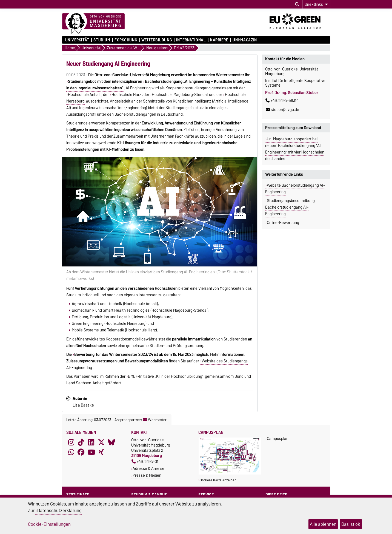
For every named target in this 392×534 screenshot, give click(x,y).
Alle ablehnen (323, 524)
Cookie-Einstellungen (49, 524)
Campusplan (278, 438)
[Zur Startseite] (93, 24)
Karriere (219, 40)
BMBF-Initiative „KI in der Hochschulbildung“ (166, 376)
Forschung (126, 40)
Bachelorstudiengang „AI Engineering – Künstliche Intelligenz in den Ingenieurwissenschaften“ (159, 85)
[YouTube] (91, 452)
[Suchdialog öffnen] (297, 4)
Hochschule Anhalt (84, 95)
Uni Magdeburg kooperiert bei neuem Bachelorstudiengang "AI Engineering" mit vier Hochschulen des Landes (295, 149)
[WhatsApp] (71, 452)
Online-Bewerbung (283, 223)
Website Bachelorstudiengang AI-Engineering (295, 189)
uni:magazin (245, 40)
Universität (77, 40)
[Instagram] (71, 442)
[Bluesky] (111, 442)
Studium (102, 40)
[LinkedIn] (91, 442)
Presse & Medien (147, 475)
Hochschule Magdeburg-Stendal (180, 95)
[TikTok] (81, 442)
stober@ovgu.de (282, 110)
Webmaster (155, 420)
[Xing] (101, 452)
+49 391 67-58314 (282, 101)
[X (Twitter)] (101, 442)
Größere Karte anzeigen (218, 480)
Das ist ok (351, 524)
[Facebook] (81, 452)
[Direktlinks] (316, 4)
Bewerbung (84, 354)
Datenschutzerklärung (59, 510)
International (191, 40)
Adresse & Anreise (148, 468)
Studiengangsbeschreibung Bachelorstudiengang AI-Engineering (290, 207)
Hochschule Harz (126, 95)
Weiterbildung (157, 40)
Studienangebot (82, 81)
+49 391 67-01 (145, 461)
